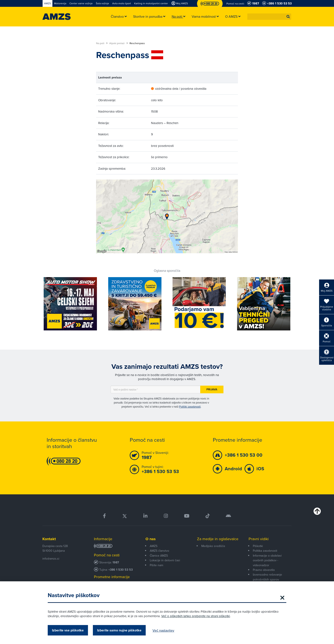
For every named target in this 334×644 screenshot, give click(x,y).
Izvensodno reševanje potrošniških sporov (267, 577)
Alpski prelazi (119, 43)
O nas (151, 539)
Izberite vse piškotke (68, 630)
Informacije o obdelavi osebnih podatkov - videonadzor (267, 560)
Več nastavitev (163, 630)
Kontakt (49, 539)
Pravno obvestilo (264, 570)
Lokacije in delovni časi (165, 560)
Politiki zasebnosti (190, 407)
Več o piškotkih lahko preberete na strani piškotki (196, 616)
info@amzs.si (51, 559)
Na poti (102, 43)
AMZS (154, 546)
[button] (288, 17)
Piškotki (258, 546)
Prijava (212, 389)
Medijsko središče (213, 546)
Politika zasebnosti (265, 551)
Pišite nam (156, 565)
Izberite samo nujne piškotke (119, 630)
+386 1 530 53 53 (121, 570)
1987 (116, 562)
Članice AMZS (159, 556)
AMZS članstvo (159, 551)
